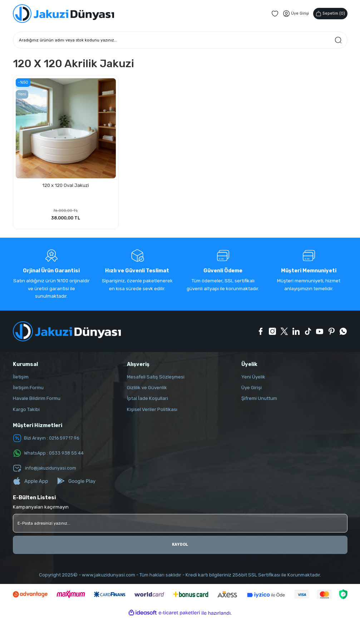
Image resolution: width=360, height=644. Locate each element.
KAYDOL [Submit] (180, 546)
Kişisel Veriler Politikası (152, 410)
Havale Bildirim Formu (37, 400)
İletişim (21, 378)
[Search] (180, 40)
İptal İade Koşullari (147, 400)
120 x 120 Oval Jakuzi (66, 185)
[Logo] (63, 14)
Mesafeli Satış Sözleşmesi (156, 378)
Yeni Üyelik (253, 378)
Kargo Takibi (26, 410)
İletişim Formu (28, 389)
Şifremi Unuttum (259, 400)
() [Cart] (329, 13)
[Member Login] (294, 14)
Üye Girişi (251, 389)
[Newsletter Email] (180, 524)
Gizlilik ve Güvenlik (147, 389)
